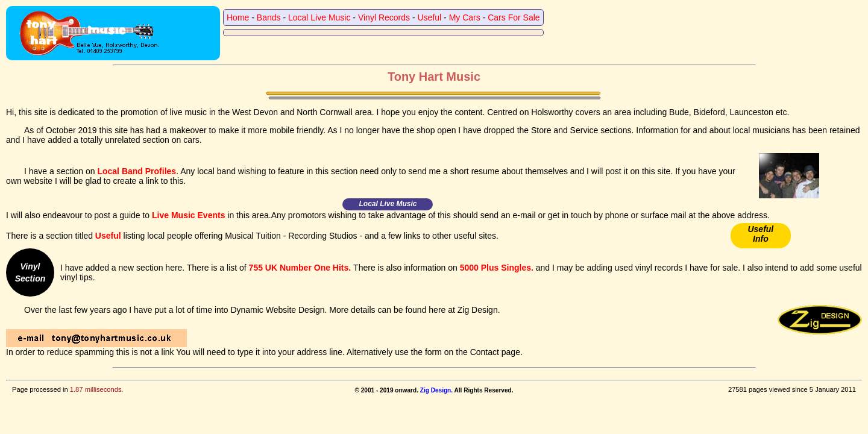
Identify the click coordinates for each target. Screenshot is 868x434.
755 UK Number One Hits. (300, 268)
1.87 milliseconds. (97, 389)
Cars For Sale (514, 17)
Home (238, 17)
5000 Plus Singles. (497, 268)
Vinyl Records (384, 17)
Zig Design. (436, 390)
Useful (430, 17)
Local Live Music (319, 17)
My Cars (465, 17)
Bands (269, 17)
